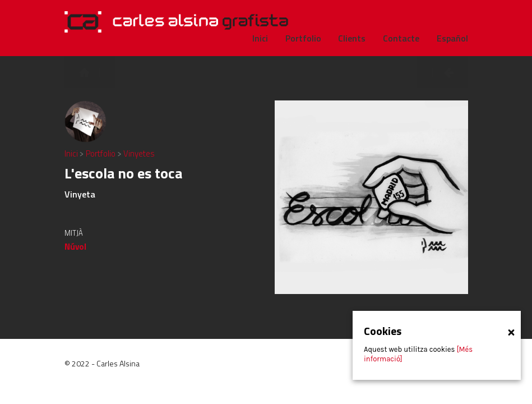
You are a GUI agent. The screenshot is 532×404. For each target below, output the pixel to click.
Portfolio (101, 153)
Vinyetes (139, 153)
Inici (72, 153)
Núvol (75, 247)
